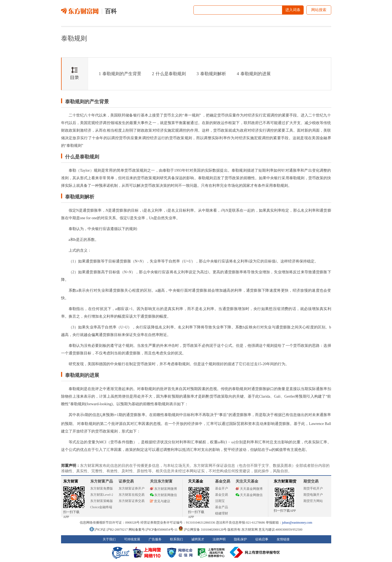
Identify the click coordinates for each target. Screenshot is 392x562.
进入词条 (293, 10)
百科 (111, 11)
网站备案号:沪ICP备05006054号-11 (154, 530)
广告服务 (155, 539)
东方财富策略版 (102, 501)
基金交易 (222, 495)
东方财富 (71, 481)
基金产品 (222, 507)
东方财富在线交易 (132, 495)
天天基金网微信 (249, 495)
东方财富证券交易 (132, 501)
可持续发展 (132, 539)
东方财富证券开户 (132, 488)
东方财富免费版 (102, 488)
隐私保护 (240, 539)
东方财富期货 (285, 481)
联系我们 (176, 539)
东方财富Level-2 (102, 495)
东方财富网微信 (163, 495)
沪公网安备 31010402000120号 (202, 530)
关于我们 (109, 539)
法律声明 (219, 539)
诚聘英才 (198, 539)
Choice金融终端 (101, 507)
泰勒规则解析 (211, 74)
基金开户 (222, 488)
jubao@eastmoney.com (297, 523)
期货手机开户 (313, 488)
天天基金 (196, 481)
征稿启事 (262, 539)
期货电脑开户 (313, 495)
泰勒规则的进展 (254, 74)
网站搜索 (319, 10)
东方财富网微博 (163, 489)
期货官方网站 (313, 501)
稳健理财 (222, 513)
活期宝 (220, 501)
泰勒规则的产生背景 (120, 74)
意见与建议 (160, 501)
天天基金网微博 (249, 489)
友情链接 (283, 539)
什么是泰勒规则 (169, 74)
